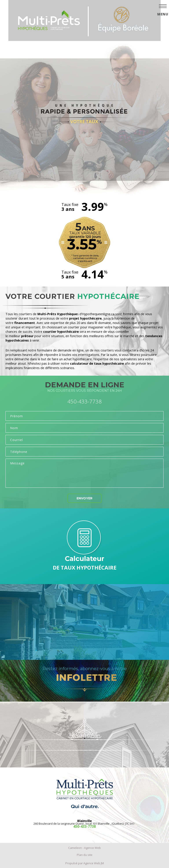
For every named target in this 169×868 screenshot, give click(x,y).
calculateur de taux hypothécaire (97, 363)
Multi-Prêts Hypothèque (57, 314)
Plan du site (85, 855)
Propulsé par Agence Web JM (85, 863)
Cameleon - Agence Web (84, 848)
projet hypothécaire (85, 318)
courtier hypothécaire (61, 332)
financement (25, 323)
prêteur (27, 336)
